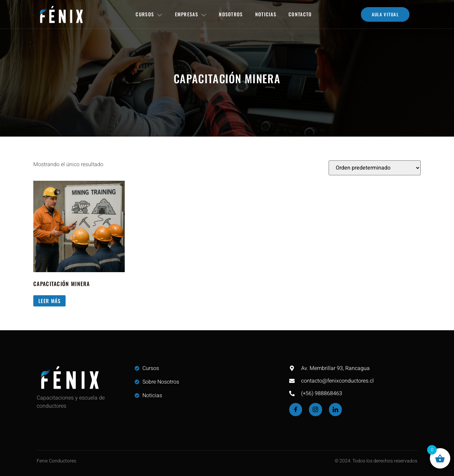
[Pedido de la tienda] (375, 168)
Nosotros (231, 14)
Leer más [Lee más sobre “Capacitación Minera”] (49, 301)
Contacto (300, 14)
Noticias (266, 14)
